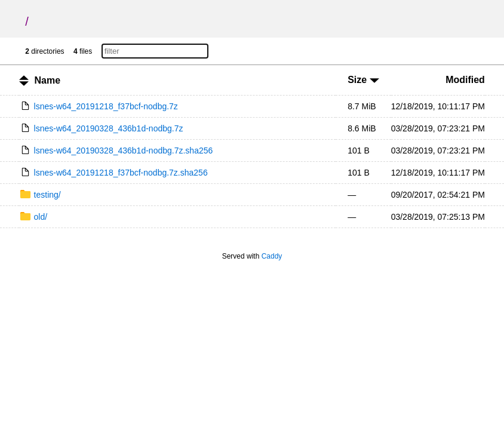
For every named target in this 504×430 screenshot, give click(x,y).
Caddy (272, 256)
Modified (465, 80)
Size (363, 80)
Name (48, 80)
